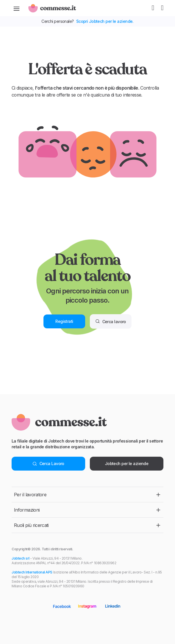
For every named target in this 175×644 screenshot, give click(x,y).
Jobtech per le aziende (127, 463)
